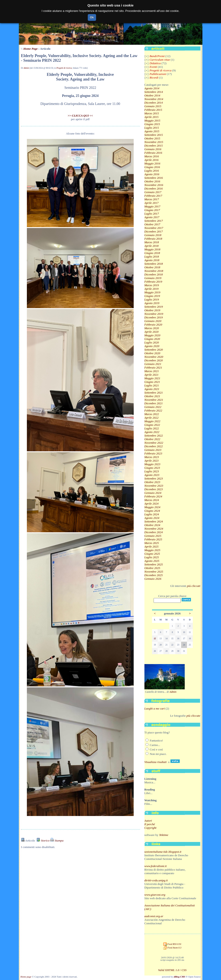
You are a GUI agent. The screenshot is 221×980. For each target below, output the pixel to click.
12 (155, 639)
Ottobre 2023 (152, 482)
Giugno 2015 (152, 124)
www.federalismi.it (156, 866)
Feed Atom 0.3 (172, 948)
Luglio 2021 (152, 385)
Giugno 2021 (152, 382)
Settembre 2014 (154, 92)
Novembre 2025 (154, 572)
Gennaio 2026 (153, 579)
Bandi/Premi (157, 56)
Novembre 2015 (154, 142)
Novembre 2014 (154, 99)
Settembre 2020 (154, 350)
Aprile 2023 (151, 461)
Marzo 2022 (152, 414)
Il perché (150, 824)
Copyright (150, 828)
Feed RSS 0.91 (172, 944)
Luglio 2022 (152, 428)
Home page (26, 977)
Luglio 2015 (152, 128)
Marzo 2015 (152, 113)
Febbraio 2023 (153, 453)
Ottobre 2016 (152, 181)
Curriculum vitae (160, 60)
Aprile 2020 (151, 332)
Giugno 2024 (152, 511)
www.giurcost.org (155, 895)
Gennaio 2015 (153, 106)
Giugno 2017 (152, 210)
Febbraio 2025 (153, 539)
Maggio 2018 (152, 249)
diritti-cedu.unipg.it (156, 880)
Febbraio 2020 (153, 325)
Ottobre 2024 (152, 525)
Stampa (57, 840)
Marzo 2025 (152, 543)
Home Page (30, 49)
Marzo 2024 (152, 500)
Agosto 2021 (152, 389)
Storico (43, 840)
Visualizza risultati (156, 762)
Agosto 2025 (152, 561)
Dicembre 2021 (154, 403)
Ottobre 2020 (152, 353)
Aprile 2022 (151, 418)
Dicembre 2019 (154, 317)
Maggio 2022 (152, 421)
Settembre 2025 (154, 564)
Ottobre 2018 (152, 267)
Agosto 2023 (152, 475)
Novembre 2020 (154, 357)
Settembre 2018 (154, 264)
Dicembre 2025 (154, 575)
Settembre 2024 (154, 521)
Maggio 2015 (152, 120)
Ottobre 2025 (152, 568)
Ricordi (154, 78)
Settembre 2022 (154, 436)
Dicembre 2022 (154, 446)
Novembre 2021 (154, 400)
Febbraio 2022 (153, 410)
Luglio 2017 (152, 214)
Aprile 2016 (151, 160)
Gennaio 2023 (153, 450)
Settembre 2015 (154, 135)
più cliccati (194, 586)
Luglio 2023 (152, 471)
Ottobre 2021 (152, 396)
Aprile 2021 (151, 375)
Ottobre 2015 (152, 138)
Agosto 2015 (152, 131)
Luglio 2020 (152, 342)
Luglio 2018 (152, 257)
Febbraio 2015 (153, 110)
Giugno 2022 (152, 425)
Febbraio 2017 (153, 196)
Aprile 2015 (151, 117)
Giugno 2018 (152, 253)
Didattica (155, 63)
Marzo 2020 (152, 328)
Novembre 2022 (154, 443)
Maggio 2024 (152, 507)
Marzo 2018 (152, 242)
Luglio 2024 (152, 514)
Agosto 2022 (152, 432)
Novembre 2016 (154, 185)
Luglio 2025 (152, 557)
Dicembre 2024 (154, 532)
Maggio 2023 (152, 464)
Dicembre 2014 (154, 103)
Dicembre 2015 (154, 146)
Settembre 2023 (154, 478)
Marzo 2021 (152, 371)
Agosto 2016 (152, 174)
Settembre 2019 (154, 307)
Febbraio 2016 (153, 153)
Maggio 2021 (152, 378)
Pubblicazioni (158, 74)
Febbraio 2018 (153, 239)
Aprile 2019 (151, 289)
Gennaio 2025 (153, 536)
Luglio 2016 (152, 171)
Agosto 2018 (152, 260)
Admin (26, 68)
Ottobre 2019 (152, 310)
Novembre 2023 (154, 486)
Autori (148, 821)
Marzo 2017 (152, 199)
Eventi (153, 67)
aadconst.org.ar (154, 916)
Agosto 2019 (152, 303)
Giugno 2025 (152, 554)
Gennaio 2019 (153, 278)
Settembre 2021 (154, 393)
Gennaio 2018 (153, 235)
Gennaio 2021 (153, 364)
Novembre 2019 (154, 314)
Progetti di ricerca (64, 68)
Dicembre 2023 (154, 489)
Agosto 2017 (152, 217)
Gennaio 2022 (153, 407)
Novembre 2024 (154, 529)
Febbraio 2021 (153, 367)
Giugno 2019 (152, 296)
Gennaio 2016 (153, 149)
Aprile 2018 (151, 246)
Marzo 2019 (152, 285)
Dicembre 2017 (154, 231)
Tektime (164, 835)
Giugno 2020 (152, 339)
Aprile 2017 (151, 203)
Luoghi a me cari (155, 708)
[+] (147, 56)
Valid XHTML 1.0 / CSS (172, 970)
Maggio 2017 (152, 206)
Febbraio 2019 (153, 282)
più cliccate (193, 716)
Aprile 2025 (151, 546)
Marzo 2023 (152, 457)
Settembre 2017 (154, 221)
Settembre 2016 (154, 178)
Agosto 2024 (152, 518)
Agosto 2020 (152, 346)
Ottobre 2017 (152, 224)
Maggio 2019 (152, 292)
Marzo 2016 (152, 156)
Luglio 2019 (152, 299)
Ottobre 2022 (152, 439)
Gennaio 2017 (153, 192)
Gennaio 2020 (153, 321)
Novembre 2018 (154, 271)
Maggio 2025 (152, 550)
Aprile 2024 (151, 504)
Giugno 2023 (152, 468)
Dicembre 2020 (154, 360)
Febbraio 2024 (153, 496)
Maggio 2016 (152, 163)
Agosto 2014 (152, 88)
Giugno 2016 (152, 167)
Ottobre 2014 (152, 95)
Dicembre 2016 (154, 189)
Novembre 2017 (154, 228)
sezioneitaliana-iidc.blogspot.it (163, 852)
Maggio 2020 (152, 335)
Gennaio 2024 (153, 493)
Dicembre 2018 (154, 274)
